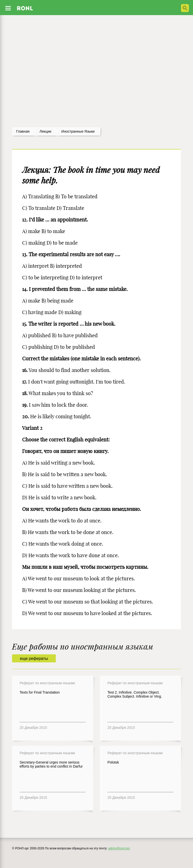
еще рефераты (34, 658)
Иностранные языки (78, 131)
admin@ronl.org (119, 848)
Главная (23, 131)
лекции (45, 131)
